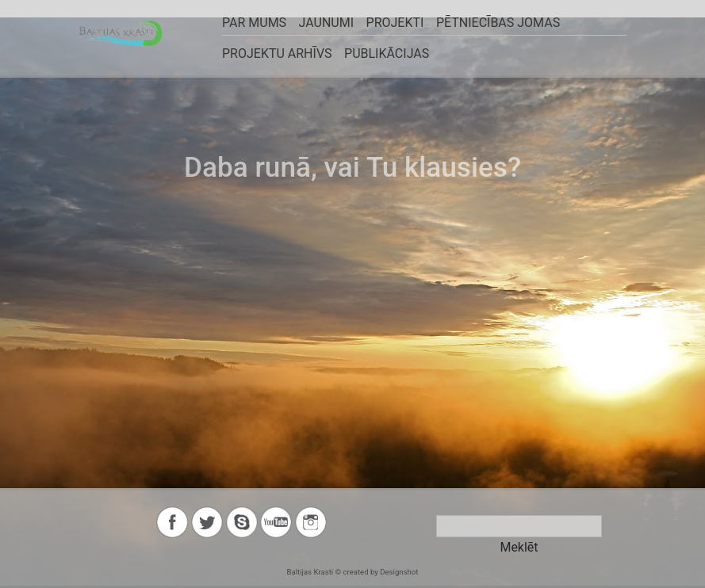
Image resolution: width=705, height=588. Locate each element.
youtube (276, 522)
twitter (207, 522)
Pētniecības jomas (496, 23)
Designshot (399, 572)
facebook (172, 522)
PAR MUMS (254, 23)
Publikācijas (386, 53)
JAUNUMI (326, 23)
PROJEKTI (394, 23)
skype (242, 522)
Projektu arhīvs (277, 53)
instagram (311, 522)
